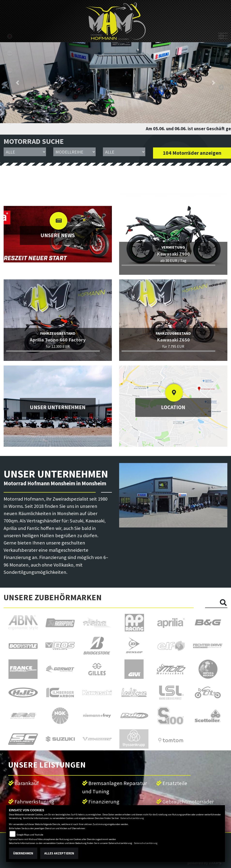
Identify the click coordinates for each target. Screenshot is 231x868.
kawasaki (10, 53)
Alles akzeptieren (59, 853)
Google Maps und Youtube (30, 835)
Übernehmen (23, 853)
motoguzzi (10, 104)
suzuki (10, 36)
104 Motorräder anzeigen (192, 153)
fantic (10, 87)
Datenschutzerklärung (132, 818)
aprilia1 (10, 70)
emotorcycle (10, 121)
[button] (17, 83)
